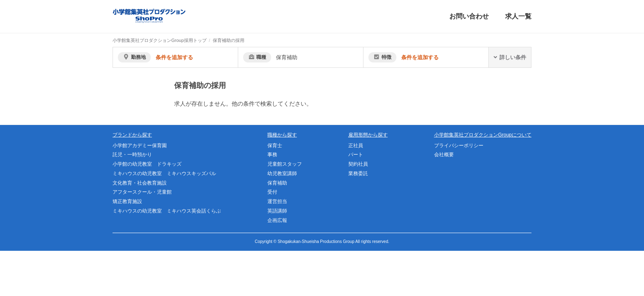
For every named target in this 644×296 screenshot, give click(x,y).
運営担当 (277, 201)
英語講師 (277, 211)
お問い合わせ (469, 16)
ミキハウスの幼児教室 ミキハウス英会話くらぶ (167, 211)
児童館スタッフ (285, 164)
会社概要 (444, 155)
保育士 (275, 146)
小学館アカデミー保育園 (140, 146)
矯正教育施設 (127, 201)
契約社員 (358, 164)
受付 (272, 192)
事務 (272, 155)
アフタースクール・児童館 (142, 192)
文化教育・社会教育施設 (140, 183)
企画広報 (277, 220)
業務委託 (358, 173)
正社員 (356, 146)
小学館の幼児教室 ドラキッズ (147, 164)
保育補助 (277, 183)
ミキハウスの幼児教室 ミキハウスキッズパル (164, 173)
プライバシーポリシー (459, 146)
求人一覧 (518, 16)
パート (356, 155)
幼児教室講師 (282, 173)
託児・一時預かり (132, 155)
